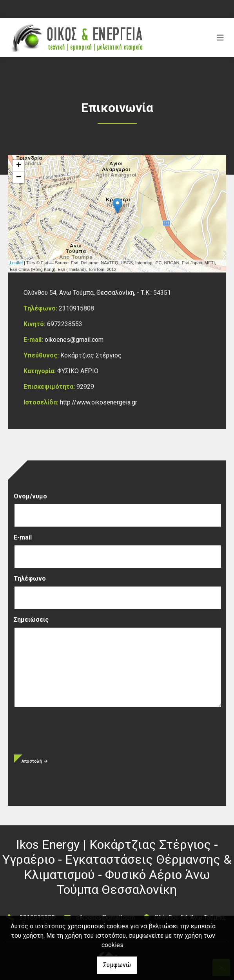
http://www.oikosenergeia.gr (99, 402)
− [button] (19, 177)
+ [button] (19, 166)
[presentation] (73, 735)
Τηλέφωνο (30, 578)
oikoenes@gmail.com (74, 340)
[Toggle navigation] (220, 38)
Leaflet (16, 263)
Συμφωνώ (117, 965)
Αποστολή (34, 761)
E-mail (23, 537)
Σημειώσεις (31, 620)
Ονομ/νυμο (30, 496)
